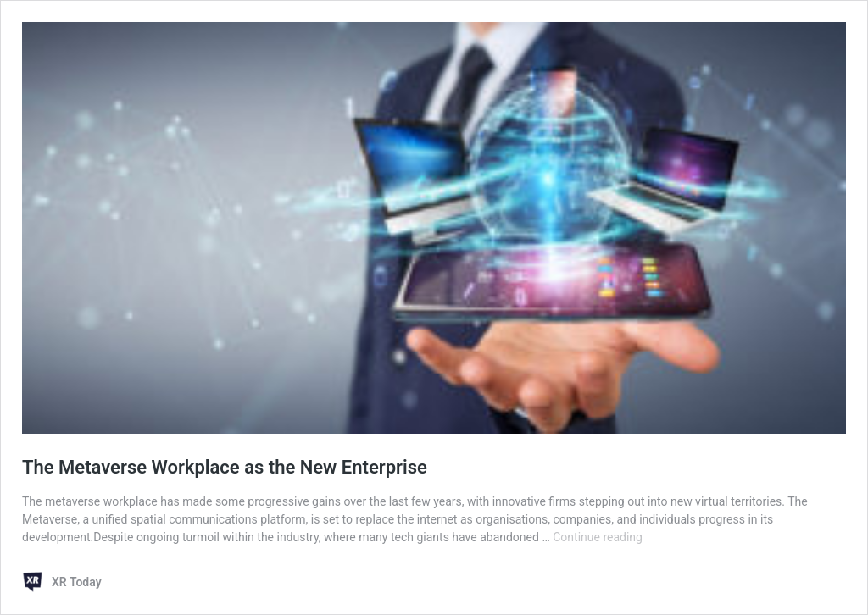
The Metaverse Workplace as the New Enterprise (225, 467)
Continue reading (598, 537)
